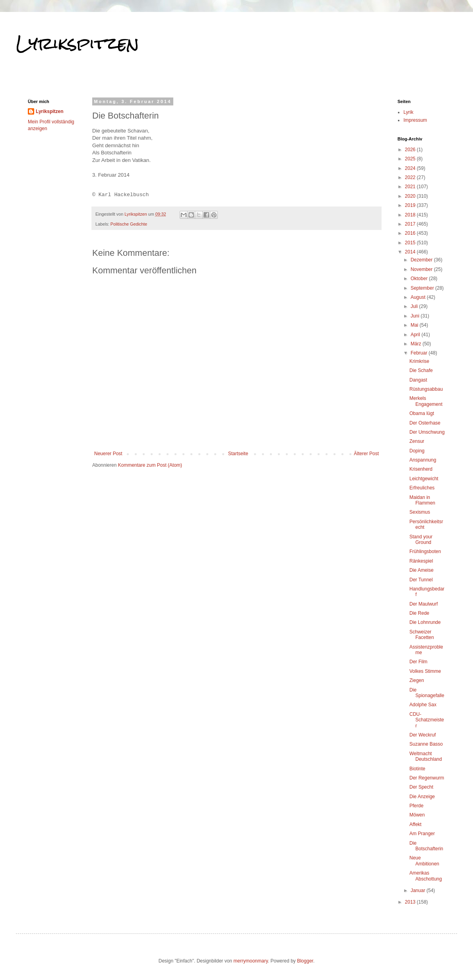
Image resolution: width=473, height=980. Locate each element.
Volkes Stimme (425, 671)
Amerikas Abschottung (426, 876)
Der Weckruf (423, 735)
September (423, 288)
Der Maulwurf (424, 604)
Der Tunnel (421, 580)
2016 (411, 233)
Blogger (305, 961)
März (417, 344)
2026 (411, 150)
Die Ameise (422, 570)
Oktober (420, 279)
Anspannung (423, 460)
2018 (411, 215)
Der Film (418, 662)
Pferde (416, 806)
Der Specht (421, 787)
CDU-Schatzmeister (427, 720)
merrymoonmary (250, 961)
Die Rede (419, 613)
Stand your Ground (421, 540)
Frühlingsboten (425, 551)
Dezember (422, 260)
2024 (411, 168)
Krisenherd (421, 469)
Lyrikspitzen (78, 43)
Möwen (417, 815)
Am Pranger (422, 834)
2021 (411, 187)
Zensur (417, 441)
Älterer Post (366, 454)
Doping (417, 451)
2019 (411, 205)
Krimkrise (419, 361)
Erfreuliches (422, 488)
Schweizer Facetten (422, 635)
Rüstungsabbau (426, 389)
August (419, 297)
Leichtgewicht (424, 479)
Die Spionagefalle (427, 693)
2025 (411, 159)
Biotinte (417, 769)
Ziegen (417, 680)
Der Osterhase (425, 423)
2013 (411, 902)
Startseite (238, 454)
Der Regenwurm (427, 778)
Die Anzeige (422, 797)
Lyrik (408, 112)
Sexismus (420, 512)
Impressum (415, 120)
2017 (411, 224)
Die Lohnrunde (425, 622)
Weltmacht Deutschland (426, 756)
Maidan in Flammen (422, 500)
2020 (411, 196)
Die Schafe (421, 370)
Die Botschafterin (426, 846)
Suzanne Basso (426, 744)
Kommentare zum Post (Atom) (150, 465)
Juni (416, 316)
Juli (415, 306)
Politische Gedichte (129, 224)
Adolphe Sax (423, 705)
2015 (411, 243)
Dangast (418, 380)
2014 (411, 252)
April (416, 335)
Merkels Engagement (426, 401)
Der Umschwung (427, 432)
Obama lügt (422, 413)
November (422, 269)
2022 (411, 177)
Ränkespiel (421, 561)
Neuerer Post (108, 454)
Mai (415, 325)
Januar (419, 890)
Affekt (415, 824)
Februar (420, 353)
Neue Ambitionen (424, 861)
